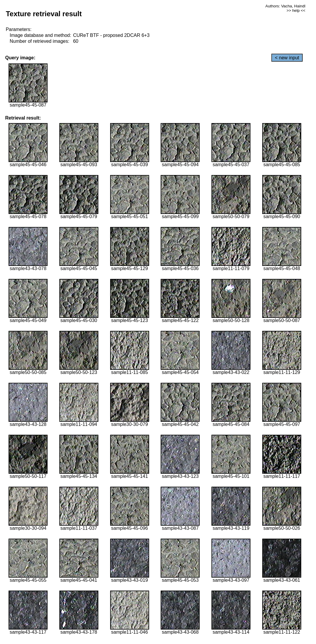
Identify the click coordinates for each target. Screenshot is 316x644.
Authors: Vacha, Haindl (285, 6)
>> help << (296, 10)
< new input (287, 58)
